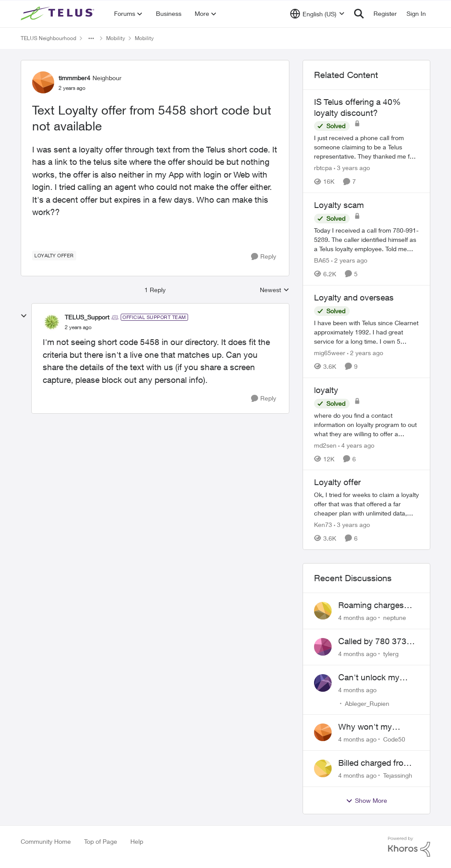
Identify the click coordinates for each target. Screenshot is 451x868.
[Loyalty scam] (366, 239)
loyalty (326, 390)
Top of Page (101, 841)
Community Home (46, 841)
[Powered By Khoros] (409, 847)
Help (137, 841)
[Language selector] (317, 14)
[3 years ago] (352, 168)
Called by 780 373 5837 (372, 642)
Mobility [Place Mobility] (116, 38)
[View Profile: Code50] (323, 732)
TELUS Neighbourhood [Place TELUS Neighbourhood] (48, 38)
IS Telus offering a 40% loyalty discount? (357, 107)
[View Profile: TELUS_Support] (52, 322)
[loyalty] (366, 424)
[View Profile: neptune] (323, 611)
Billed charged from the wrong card (374, 763)
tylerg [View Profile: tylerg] (391, 654)
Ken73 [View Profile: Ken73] (323, 525)
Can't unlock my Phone (369, 678)
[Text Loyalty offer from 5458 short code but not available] (78, 327)
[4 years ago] (356, 445)
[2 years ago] (349, 260)
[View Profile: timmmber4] (43, 82)
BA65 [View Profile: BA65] (322, 260)
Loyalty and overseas (354, 297)
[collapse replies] (24, 316)
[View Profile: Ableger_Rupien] (323, 683)
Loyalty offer (337, 482)
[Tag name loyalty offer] (54, 256)
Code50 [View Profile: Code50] (394, 739)
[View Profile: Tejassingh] (323, 768)
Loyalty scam (339, 205)
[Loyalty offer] (366, 504)
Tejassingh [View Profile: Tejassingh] (398, 775)
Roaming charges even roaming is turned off (371, 605)
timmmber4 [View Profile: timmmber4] (74, 78)
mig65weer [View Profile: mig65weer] (330, 353)
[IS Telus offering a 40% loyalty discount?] (366, 147)
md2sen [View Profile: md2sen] (325, 445)
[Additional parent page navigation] (91, 38)
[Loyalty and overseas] (366, 332)
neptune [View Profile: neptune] (395, 618)
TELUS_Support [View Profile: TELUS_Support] (87, 317)
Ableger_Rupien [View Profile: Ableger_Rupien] (367, 703)
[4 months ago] (357, 618)
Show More (366, 801)
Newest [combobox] (275, 290)
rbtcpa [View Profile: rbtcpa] (323, 168)
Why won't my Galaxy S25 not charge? (367, 727)
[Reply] (264, 257)
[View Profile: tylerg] (323, 647)
